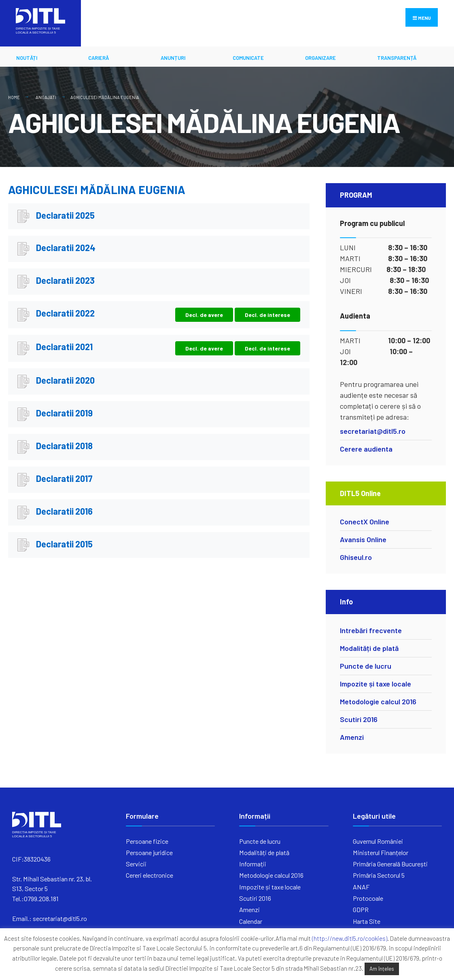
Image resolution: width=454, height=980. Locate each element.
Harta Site (367, 921)
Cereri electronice (150, 875)
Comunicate (248, 58)
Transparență (397, 58)
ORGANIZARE (320, 58)
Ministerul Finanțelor (381, 852)
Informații (253, 864)
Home (14, 97)
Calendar (251, 921)
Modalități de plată (369, 648)
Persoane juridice (149, 852)
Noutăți (27, 58)
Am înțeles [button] (382, 969)
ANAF (361, 887)
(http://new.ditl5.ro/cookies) (350, 938)
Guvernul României (378, 841)
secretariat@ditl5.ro (373, 431)
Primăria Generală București (390, 864)
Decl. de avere (204, 315)
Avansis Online (363, 539)
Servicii (136, 864)
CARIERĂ (99, 58)
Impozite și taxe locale (376, 684)
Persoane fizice (147, 841)
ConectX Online (365, 522)
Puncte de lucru (366, 666)
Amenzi (352, 737)
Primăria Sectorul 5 (379, 875)
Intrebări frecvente (371, 630)
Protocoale (368, 898)
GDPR (361, 909)
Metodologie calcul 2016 (378, 701)
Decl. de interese (267, 315)
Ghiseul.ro (356, 557)
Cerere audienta (366, 449)
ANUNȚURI (173, 58)
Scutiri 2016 (359, 719)
